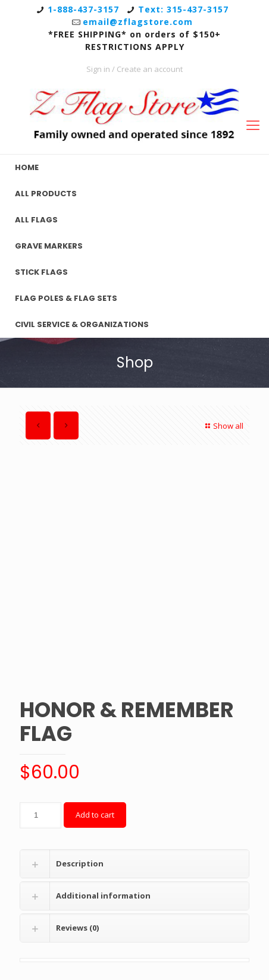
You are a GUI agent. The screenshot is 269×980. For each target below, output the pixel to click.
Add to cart (95, 815)
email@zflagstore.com (138, 22)
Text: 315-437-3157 (183, 9)
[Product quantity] (40, 815)
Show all (223, 426)
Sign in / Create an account (134, 69)
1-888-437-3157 (83, 9)
